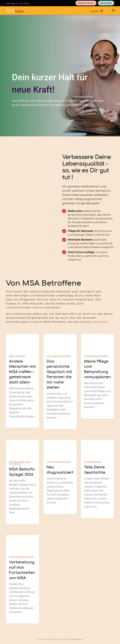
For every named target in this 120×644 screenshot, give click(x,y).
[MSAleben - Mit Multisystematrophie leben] (15, 11)
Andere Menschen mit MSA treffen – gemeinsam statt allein (22, 372)
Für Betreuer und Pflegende (19, 463)
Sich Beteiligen (93, 462)
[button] (97, 11)
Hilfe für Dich (53, 639)
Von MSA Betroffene (59, 356)
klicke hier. (101, 322)
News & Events (17, 356)
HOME (41, 639)
